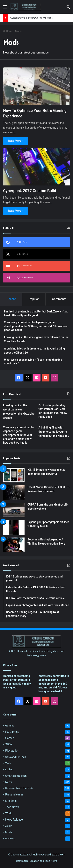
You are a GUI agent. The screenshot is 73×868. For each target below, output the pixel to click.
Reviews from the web (19, 788)
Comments (59, 299)
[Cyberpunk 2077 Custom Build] (36, 167)
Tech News (12, 807)
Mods (9, 832)
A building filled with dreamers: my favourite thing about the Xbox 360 (54, 432)
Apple (9, 826)
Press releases (14, 794)
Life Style (11, 801)
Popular (34, 299)
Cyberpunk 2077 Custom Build (30, 191)
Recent (11, 299)
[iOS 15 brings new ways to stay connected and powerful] (14, 475)
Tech (8, 763)
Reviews (10, 838)
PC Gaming (12, 732)
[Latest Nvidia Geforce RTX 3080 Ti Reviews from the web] (14, 493)
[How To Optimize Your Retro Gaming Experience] (36, 86)
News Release (14, 820)
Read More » (16, 141)
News (9, 782)
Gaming (10, 725)
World (9, 813)
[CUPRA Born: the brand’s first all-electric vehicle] (14, 510)
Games (10, 738)
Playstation (12, 751)
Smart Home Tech (16, 776)
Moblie (9, 769)
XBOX (9, 744)
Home (8, 31)
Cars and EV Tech (16, 757)
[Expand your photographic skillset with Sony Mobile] (14, 527)
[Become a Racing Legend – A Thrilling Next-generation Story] (14, 545)
